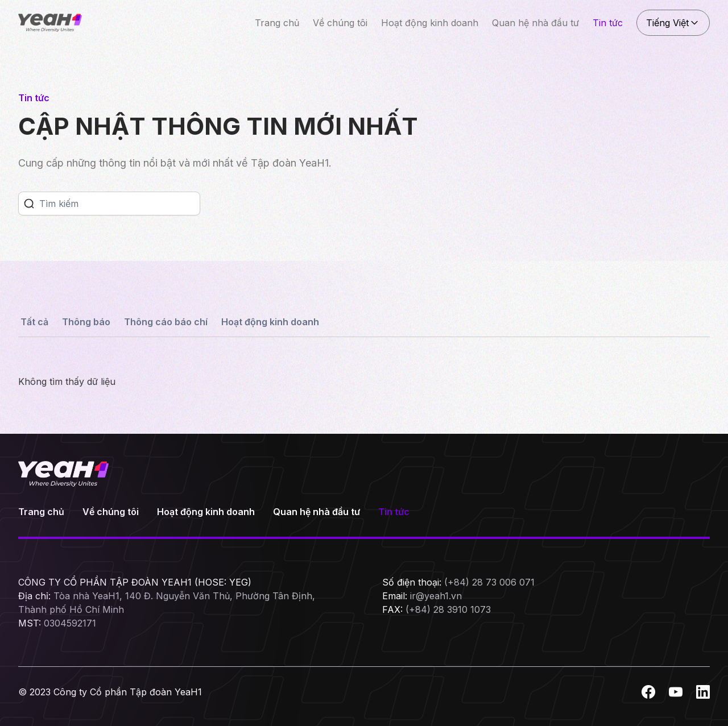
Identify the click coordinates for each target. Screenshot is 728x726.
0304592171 (70, 623)
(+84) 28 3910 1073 (448, 609)
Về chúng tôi (340, 23)
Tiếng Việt (673, 23)
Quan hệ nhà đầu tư (535, 23)
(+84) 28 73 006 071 (489, 582)
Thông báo (86, 322)
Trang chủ (277, 23)
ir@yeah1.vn (436, 596)
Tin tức (608, 23)
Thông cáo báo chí (166, 322)
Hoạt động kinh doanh (430, 23)
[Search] (119, 204)
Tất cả (34, 322)
